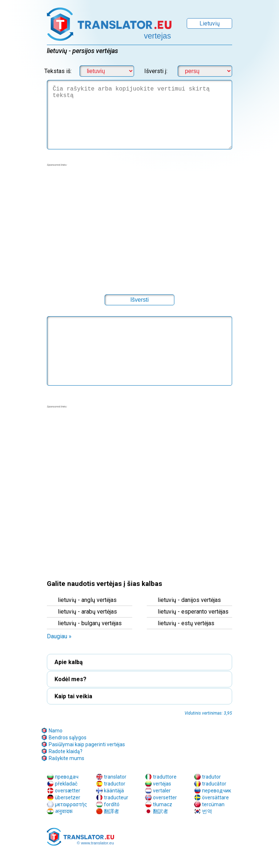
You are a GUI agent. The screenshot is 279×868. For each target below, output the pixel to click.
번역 (207, 811)
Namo (56, 731)
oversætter (68, 791)
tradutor (211, 777)
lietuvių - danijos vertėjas (189, 600)
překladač (66, 784)
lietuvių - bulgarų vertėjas (90, 623)
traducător (214, 784)
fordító (112, 804)
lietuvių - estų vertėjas (186, 623)
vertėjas (162, 784)
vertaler (162, 791)
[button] (139, 300)
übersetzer (68, 797)
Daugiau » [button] (59, 636)
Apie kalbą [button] (69, 662)
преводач (67, 777)
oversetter (165, 797)
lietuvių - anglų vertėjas (87, 600)
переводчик (217, 791)
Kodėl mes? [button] (70, 679)
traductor (115, 784)
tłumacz (163, 804)
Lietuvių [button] (210, 23)
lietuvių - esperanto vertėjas (193, 612)
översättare (215, 797)
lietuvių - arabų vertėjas (87, 612)
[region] (139, 226)
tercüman (213, 804)
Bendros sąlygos (68, 738)
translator (115, 777)
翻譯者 (112, 811)
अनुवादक (64, 811)
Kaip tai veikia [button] (73, 696)
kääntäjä (114, 791)
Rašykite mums (66, 758)
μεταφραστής (71, 804)
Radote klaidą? (66, 751)
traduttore (165, 777)
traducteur (116, 797)
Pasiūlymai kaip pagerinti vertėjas (87, 744)
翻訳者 (161, 811)
